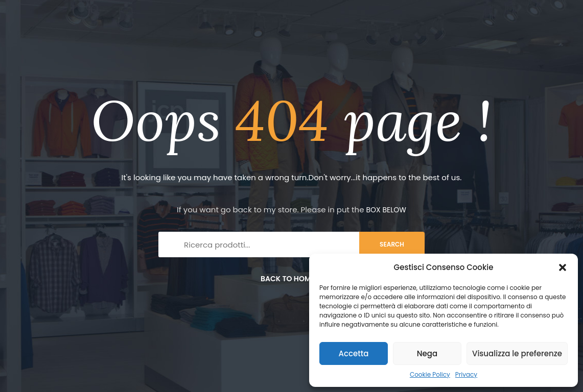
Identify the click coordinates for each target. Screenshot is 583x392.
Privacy (466, 374)
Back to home (291, 279)
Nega (427, 353)
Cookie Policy (430, 374)
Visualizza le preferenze (517, 353)
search (392, 244)
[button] (563, 267)
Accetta (353, 353)
